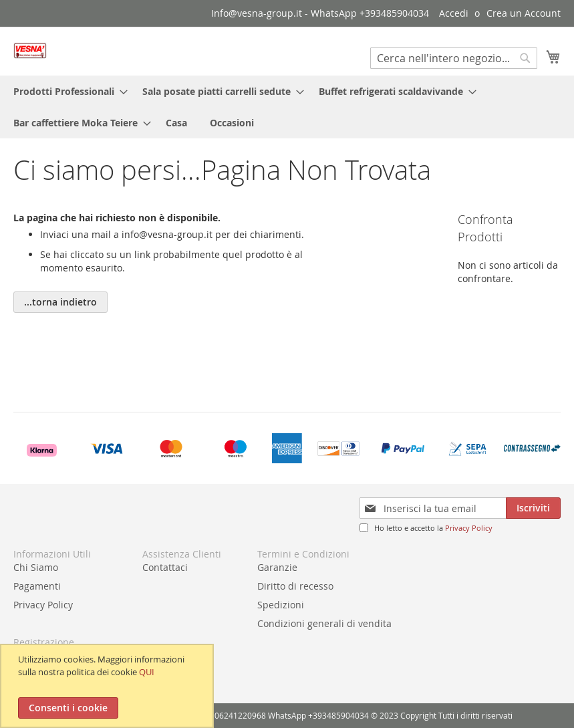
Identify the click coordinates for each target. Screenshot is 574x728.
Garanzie (277, 567)
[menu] (287, 107)
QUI (147, 672)
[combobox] (454, 58)
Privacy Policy (469, 528)
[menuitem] (66, 91)
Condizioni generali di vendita (324, 623)
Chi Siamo (36, 567)
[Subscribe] (533, 508)
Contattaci (165, 567)
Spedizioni (281, 605)
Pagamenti (37, 586)
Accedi (454, 13)
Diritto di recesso (295, 586)
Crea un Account (524, 13)
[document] (109, 686)
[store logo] (30, 50)
